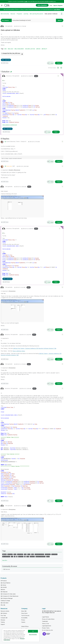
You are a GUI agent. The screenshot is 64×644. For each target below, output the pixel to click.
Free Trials (3, 616)
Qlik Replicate (4, 592)
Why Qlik (3, 605)
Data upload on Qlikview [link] (51, 14)
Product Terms (46, 628)
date (25, 554)
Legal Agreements (47, 626)
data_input (10, 49)
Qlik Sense (3, 585)
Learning (26, 14)
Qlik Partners (4, 613)
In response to (11, 170)
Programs (19, 14)
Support (3, 624)
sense (48, 557)
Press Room (24, 613)
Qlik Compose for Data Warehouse (9, 596)
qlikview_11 (44, 49)
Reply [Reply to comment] (56, 132)
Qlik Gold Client (5, 603)
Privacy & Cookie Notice (48, 619)
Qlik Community (5, 14)
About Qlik (24, 611)
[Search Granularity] (7, 20)
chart (15, 554)
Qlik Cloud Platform (6, 583)
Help (51, 5)
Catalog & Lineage (5, 601)
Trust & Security (25, 616)
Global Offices (25, 626)
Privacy (23, 620)
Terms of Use (45, 624)
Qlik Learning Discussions (36, 14)
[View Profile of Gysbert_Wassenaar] (11, 142)
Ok (33, 631)
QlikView (3, 590)
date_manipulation (19, 49)
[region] (21, 635)
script (29, 554)
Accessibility (24, 618)
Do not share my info (48, 630)
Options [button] (62, 14)
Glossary (3, 620)
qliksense (32, 557)
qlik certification (6, 557)
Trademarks (45, 621)
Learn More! (57, 9)
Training (3, 622)
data (5, 49)
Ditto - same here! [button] (6, 60)
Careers (23, 622)
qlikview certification (40, 557)
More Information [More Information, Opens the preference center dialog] (33, 635)
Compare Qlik (4, 618)
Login (26, 1)
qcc (12, 557)
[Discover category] (3, 569)
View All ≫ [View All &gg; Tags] (5, 560)
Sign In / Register (58, 5)
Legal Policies (45, 617)
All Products (4, 581)
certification (20, 554)
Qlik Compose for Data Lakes (8, 594)
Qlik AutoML (4, 587)
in (25, 557)
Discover (13, 14)
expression (48, 554)
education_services (30, 49)
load (28, 557)
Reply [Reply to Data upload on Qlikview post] (59, 63)
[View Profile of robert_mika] (9, 166)
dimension (21, 557)
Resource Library (5, 611)
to (15, 557)
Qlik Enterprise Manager (7, 598)
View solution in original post (10, 125)
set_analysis (54, 554)
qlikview (38, 49)
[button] (62, 26)
